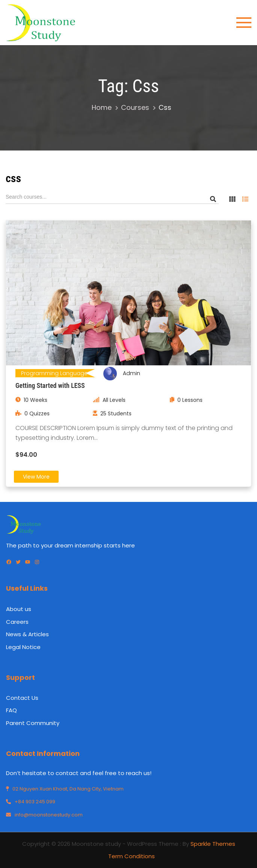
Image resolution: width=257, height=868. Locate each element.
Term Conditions (132, 856)
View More (36, 477)
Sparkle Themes (213, 844)
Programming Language (54, 373)
